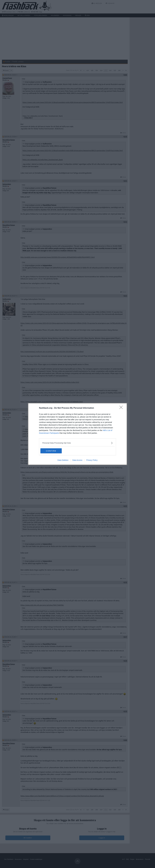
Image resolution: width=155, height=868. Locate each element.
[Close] (122, 408)
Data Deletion (63, 460)
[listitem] (77, 443)
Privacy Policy (92, 460)
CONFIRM (53, 451)
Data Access (77, 460)
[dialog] (77, 434)
